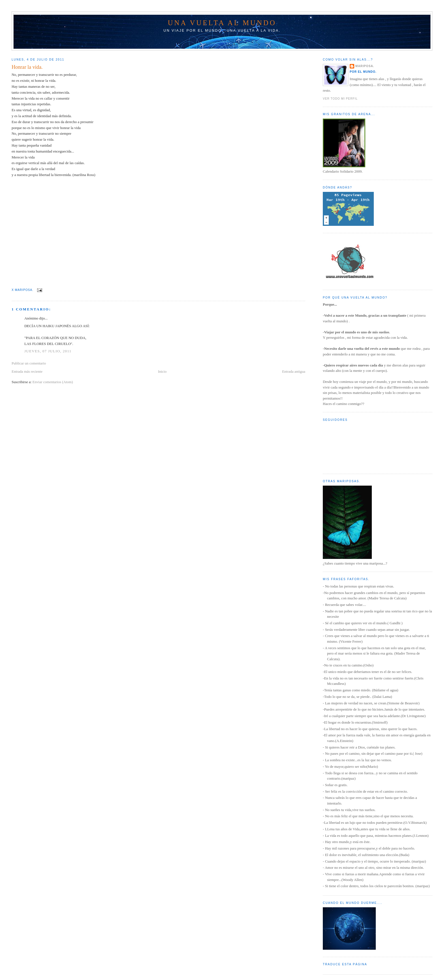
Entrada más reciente (27, 371)
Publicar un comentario (29, 363)
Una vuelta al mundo (222, 23)
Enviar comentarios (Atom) (53, 382)
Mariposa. (365, 66)
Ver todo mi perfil (340, 99)
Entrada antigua (294, 371)
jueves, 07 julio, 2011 (48, 351)
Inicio (162, 371)
